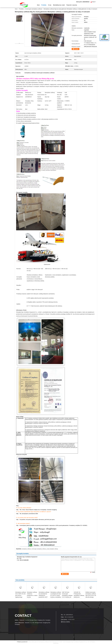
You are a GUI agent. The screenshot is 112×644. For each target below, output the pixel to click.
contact (23, 616)
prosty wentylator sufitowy (52, 549)
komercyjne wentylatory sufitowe (39, 549)
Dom (38, 5)
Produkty (44, 5)
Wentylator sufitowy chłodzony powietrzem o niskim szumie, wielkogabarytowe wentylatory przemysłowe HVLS (32, 597)
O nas (50, 5)
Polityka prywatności (22, 642)
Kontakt (76, 49)
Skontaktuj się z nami (59, 5)
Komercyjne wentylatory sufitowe (34, 9)
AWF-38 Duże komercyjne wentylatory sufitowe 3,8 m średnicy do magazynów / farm (67, 595)
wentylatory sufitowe (26, 549)
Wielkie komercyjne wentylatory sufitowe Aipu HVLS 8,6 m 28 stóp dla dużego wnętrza (91, 595)
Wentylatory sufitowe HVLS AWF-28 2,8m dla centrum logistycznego (21, 595)
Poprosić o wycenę (72, 5)
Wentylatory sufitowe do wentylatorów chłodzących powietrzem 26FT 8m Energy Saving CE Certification (44, 596)
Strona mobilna (65, 622)
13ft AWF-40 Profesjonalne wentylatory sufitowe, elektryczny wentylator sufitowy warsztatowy (79, 596)
